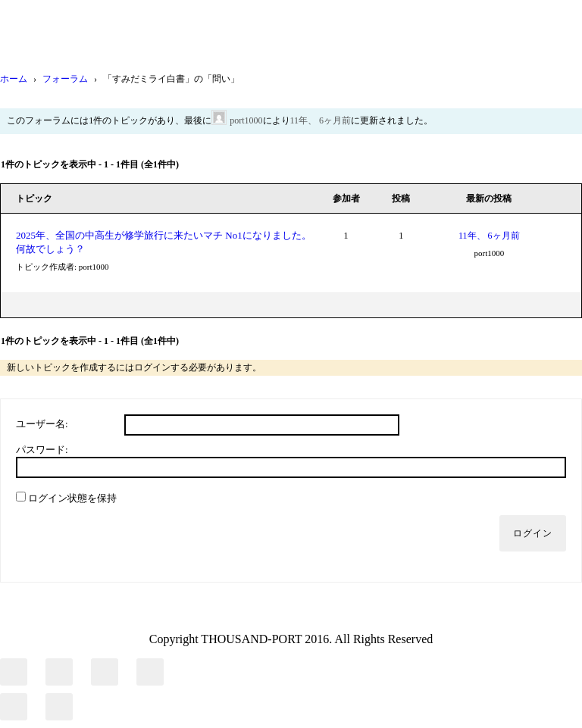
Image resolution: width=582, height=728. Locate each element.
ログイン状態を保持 (72, 498)
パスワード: (42, 450)
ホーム (14, 79)
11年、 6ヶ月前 (321, 120)
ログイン (533, 533)
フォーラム (65, 79)
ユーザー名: (42, 424)
